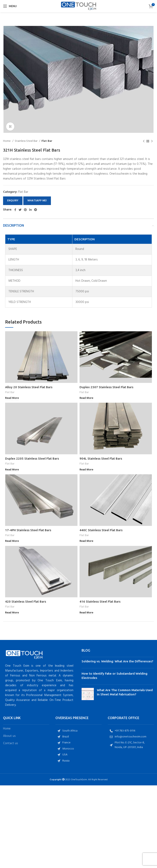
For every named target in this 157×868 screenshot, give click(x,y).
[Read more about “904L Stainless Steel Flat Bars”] (86, 470)
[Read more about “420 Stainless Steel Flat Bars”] (12, 613)
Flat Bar (47, 141)
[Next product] (152, 141)
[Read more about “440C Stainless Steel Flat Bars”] (86, 541)
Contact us (11, 743)
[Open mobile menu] (10, 6)
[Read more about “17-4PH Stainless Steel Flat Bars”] (12, 541)
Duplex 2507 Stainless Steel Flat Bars (106, 387)
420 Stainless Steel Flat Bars (26, 601)
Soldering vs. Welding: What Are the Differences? (117, 661)
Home (7, 141)
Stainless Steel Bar (26, 141)
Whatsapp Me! (37, 201)
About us (9, 736)
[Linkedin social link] (30, 210)
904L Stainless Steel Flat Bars (101, 458)
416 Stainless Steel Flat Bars (100, 601)
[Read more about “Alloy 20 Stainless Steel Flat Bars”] (12, 398)
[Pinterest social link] (25, 210)
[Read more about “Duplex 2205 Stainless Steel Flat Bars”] (12, 470)
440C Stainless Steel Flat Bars (101, 530)
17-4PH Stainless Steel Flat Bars (28, 530)
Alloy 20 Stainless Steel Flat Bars (29, 387)
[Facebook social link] (15, 210)
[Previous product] (144, 141)
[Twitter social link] (20, 210)
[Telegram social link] (36, 210)
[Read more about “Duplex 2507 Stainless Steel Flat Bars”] (86, 398)
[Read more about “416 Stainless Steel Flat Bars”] (86, 613)
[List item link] (78, 731)
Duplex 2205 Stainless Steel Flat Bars (32, 458)
